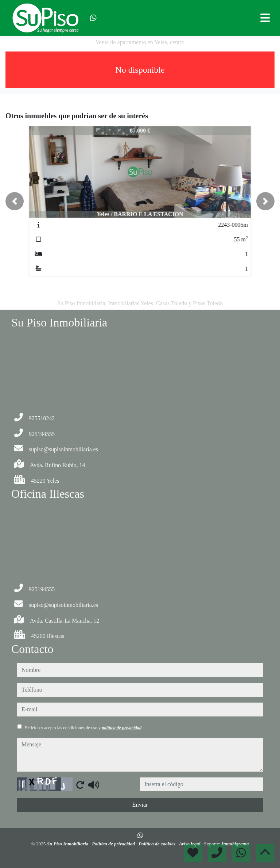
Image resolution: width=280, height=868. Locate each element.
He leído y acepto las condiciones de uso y (83, 728)
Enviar (140, 805)
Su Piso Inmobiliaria (68, 844)
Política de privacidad (114, 844)
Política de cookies (157, 844)
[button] (15, 201)
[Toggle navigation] (265, 18)
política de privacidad (122, 728)
